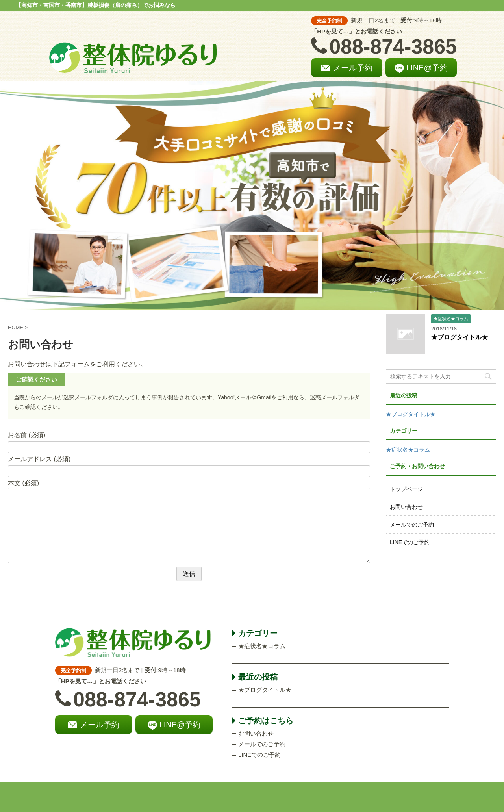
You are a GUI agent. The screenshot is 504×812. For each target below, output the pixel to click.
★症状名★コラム (408, 450)
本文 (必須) (23, 483)
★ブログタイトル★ (460, 337)
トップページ (406, 489)
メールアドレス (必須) (39, 459)
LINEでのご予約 (410, 542)
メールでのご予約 (412, 525)
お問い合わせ (406, 507)
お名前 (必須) (27, 435)
